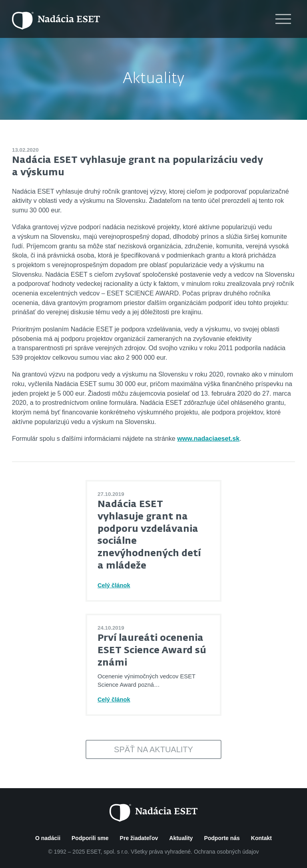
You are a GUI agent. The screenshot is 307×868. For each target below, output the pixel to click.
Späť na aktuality (153, 749)
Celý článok (114, 585)
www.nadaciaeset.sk (208, 438)
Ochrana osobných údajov (226, 852)
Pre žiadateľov (139, 838)
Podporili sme (90, 838)
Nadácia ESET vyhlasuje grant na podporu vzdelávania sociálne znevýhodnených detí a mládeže (149, 535)
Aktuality (153, 79)
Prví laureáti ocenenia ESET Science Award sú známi (152, 650)
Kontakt (261, 838)
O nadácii (48, 838)
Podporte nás (222, 838)
